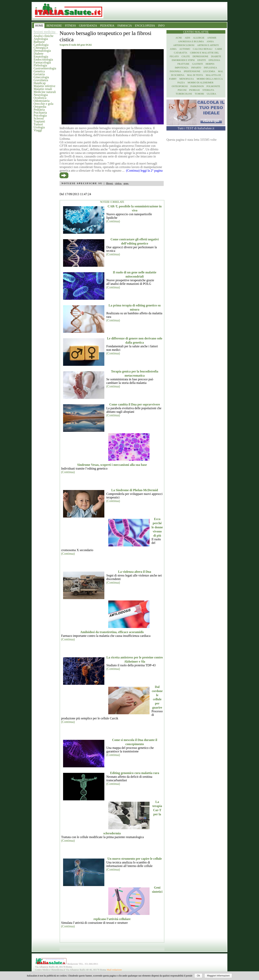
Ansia (210, 41)
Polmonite (213, 86)
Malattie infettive (45, 86)
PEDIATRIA (107, 26)
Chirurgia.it (41, 48)
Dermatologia (42, 51)
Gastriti (198, 64)
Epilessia (214, 60)
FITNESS (70, 26)
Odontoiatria (42, 101)
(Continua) (113, 221)
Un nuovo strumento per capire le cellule (135, 859)
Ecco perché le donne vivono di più (157, 527)
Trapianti (39, 121)
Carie (219, 49)
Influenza (210, 68)
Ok (198, 976)
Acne (179, 38)
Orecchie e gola (43, 104)
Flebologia (40, 65)
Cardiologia (41, 45)
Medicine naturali (45, 92)
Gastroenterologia (45, 68)
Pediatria (39, 110)
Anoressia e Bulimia (191, 41)
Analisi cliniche (44, 36)
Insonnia (175, 71)
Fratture (183, 64)
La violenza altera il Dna (135, 572)
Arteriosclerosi (184, 45)
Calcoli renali (203, 49)
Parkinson (197, 86)
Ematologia (41, 57)
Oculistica (40, 98)
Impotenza (182, 68)
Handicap (40, 83)
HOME (39, 26)
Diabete (39, 54)
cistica (118, 183)
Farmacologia (42, 62)
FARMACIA (125, 26)
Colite (186, 56)
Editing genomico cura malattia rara (135, 773)
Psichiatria (40, 113)
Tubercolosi (184, 94)
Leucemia (209, 71)
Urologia (39, 127)
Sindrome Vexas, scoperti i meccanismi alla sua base (112, 465)
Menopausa (187, 79)
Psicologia (40, 115)
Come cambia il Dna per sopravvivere (135, 404)
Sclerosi (39, 118)
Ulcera (211, 94)
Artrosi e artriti (208, 45)
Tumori (38, 124)
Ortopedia (40, 107)
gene (126, 183)
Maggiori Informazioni (218, 976)
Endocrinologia (43, 59)
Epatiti (202, 60)
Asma (173, 49)
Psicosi (182, 90)
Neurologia (41, 95)
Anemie (212, 38)
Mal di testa (195, 75)
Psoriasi (194, 90)
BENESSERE (54, 26)
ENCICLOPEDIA (145, 26)
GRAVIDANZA (88, 26)
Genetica (39, 71)
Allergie (199, 38)
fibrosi (109, 183)
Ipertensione (192, 71)
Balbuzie (39, 42)
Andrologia (41, 39)
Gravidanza (41, 80)
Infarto (196, 68)
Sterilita (208, 90)
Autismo (185, 49)
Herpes (210, 64)
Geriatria (39, 74)
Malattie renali (43, 89)
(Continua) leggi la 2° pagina (144, 171)
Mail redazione (114, 970)
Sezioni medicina (45, 32)
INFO (161, 26)
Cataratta (181, 53)
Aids (187, 38)
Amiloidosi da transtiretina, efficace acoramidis (112, 632)
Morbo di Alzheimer (201, 83)
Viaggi (38, 130)
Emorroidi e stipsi (183, 60)
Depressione (200, 56)
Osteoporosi (180, 86)
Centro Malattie (196, 32)
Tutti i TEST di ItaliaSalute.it (196, 128)
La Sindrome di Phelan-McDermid (135, 490)
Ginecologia (41, 77)
